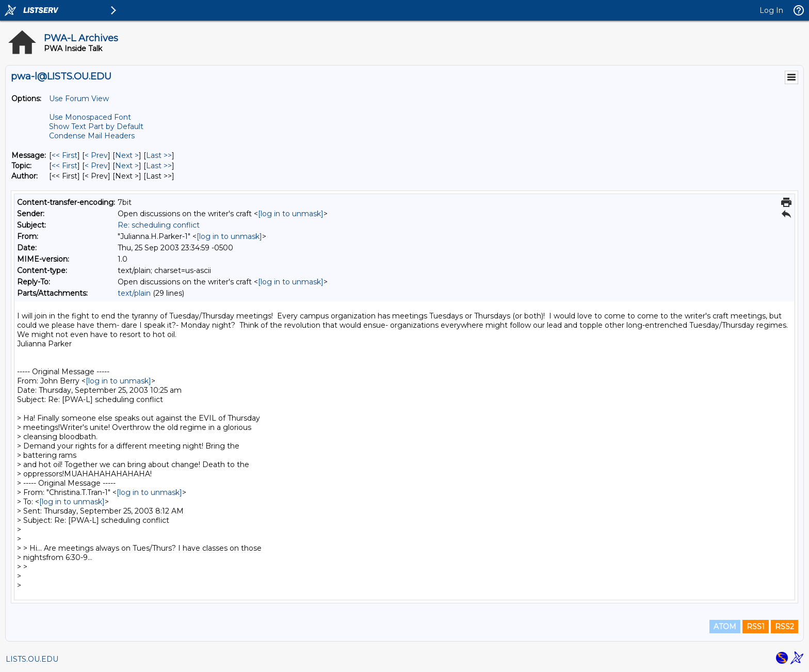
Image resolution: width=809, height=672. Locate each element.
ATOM (725, 627)
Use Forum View (79, 99)
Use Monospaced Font (90, 117)
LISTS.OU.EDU (32, 659)
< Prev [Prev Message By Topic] (96, 166)
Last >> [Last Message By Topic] (159, 166)
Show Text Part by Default (96, 126)
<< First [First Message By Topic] (64, 166)
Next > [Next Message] (127, 155)
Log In (771, 10)
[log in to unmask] (291, 214)
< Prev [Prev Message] (96, 155)
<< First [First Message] (64, 155)
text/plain (134, 293)
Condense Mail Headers (92, 136)
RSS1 (756, 627)
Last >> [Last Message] (159, 155)
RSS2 (784, 627)
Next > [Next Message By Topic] (127, 166)
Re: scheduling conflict (159, 225)
